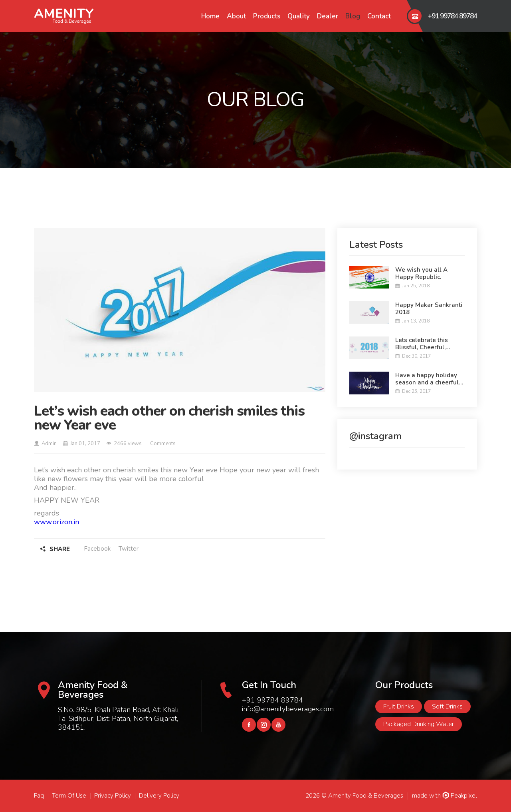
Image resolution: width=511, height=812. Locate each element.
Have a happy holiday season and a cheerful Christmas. (427, 379)
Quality (299, 16)
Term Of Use (69, 796)
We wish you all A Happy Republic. (421, 273)
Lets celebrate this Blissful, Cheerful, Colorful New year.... (424, 344)
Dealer (328, 16)
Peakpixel (460, 796)
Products (267, 16)
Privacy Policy (113, 796)
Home (210, 16)
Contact (379, 16)
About (236, 16)
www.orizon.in (56, 522)
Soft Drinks (447, 707)
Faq (39, 796)
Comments (162, 444)
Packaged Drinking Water (419, 724)
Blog (353, 16)
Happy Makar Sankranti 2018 (429, 308)
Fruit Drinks (399, 707)
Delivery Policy (159, 796)
